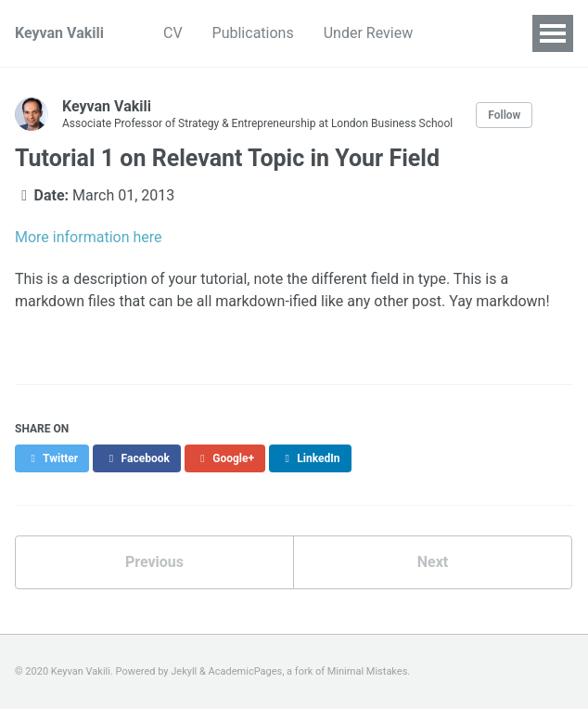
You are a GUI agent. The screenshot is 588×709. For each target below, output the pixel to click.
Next (433, 562)
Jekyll (184, 671)
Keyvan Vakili (59, 33)
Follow (504, 115)
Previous (154, 562)
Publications (253, 33)
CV (173, 33)
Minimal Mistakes (368, 671)
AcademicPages (246, 671)
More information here (89, 237)
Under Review (369, 33)
